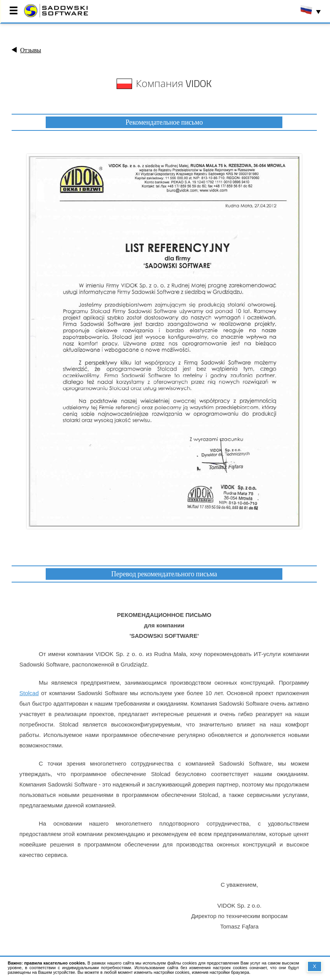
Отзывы (31, 50)
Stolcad (29, 693)
